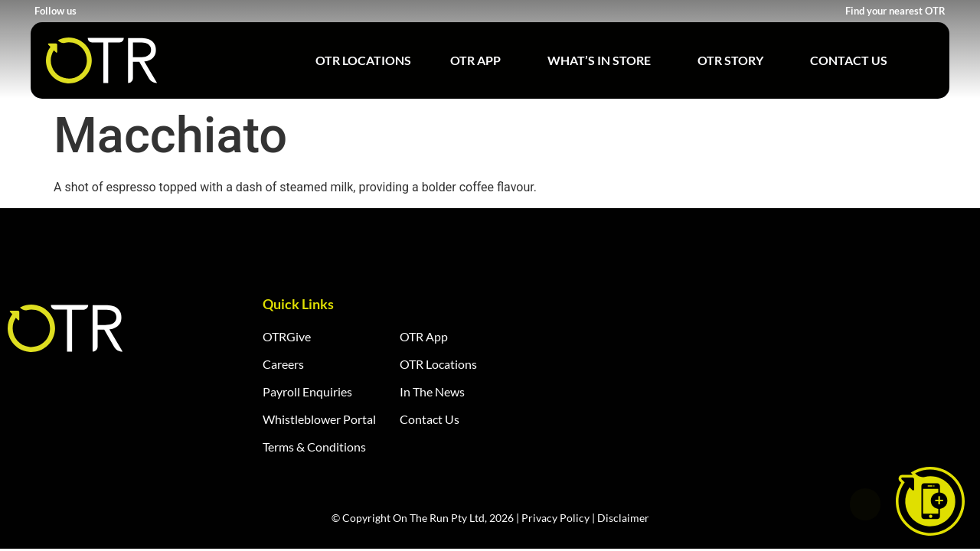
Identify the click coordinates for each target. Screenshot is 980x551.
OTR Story (734, 60)
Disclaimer (623, 518)
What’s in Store (603, 60)
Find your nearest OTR (895, 11)
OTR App (479, 60)
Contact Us (849, 60)
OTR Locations (363, 60)
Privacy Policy (555, 518)
